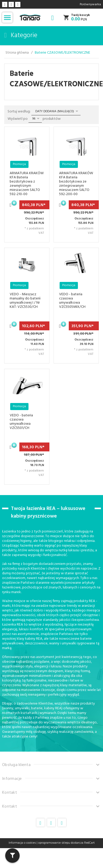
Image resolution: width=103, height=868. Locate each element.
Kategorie (21, 36)
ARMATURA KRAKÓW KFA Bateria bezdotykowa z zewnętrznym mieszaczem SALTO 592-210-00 (27, 184)
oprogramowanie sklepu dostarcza (61, 843)
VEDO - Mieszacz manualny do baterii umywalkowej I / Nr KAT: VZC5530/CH (25, 301)
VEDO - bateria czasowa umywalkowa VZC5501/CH (21, 422)
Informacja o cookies (22, 843)
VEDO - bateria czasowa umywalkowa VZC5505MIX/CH (72, 301)
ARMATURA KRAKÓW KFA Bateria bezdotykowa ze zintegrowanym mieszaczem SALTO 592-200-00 (76, 184)
